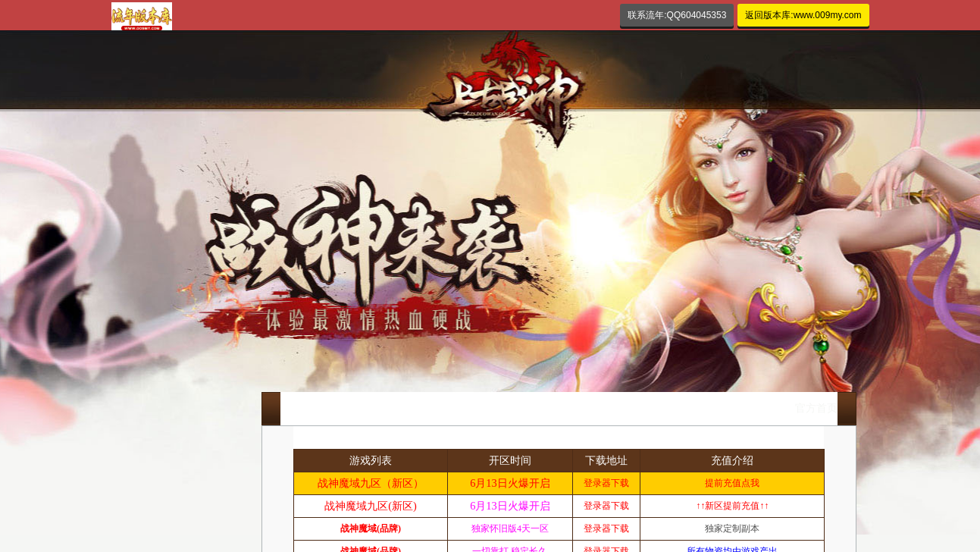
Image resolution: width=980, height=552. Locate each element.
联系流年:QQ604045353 (677, 15)
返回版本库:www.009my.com (803, 15)
